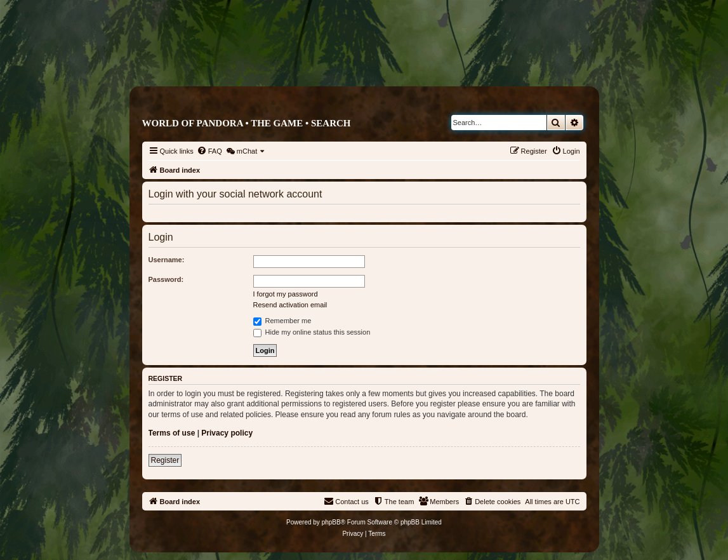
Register (165, 460)
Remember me (282, 321)
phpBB (331, 522)
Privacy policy (227, 433)
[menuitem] (209, 151)
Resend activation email (290, 305)
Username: (167, 260)
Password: (166, 279)
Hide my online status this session (312, 332)
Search (331, 123)
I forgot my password (286, 294)
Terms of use (172, 433)
